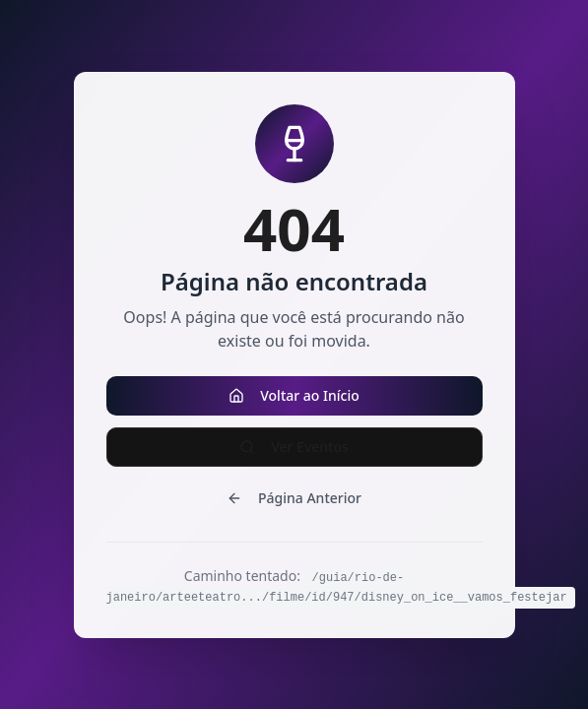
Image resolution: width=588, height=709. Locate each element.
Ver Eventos (294, 447)
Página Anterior (294, 498)
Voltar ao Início (294, 395)
